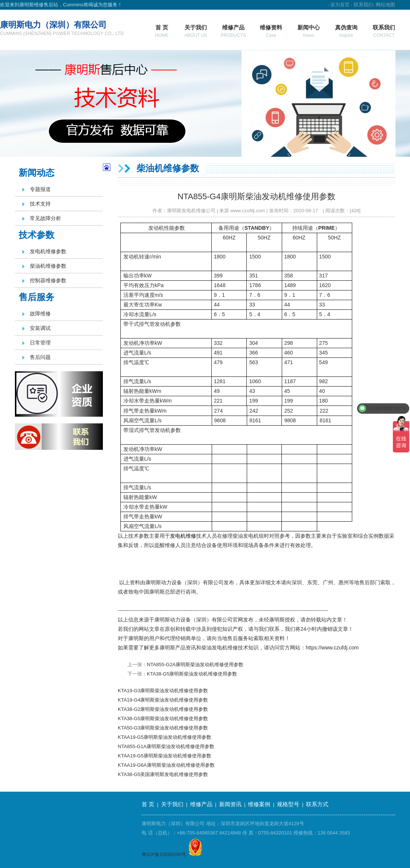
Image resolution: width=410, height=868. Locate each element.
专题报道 (40, 189)
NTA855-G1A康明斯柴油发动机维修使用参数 (166, 746)
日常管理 (40, 343)
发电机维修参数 (48, 251)
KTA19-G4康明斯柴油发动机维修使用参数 (163, 700)
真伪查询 (346, 31)
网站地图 (385, 5)
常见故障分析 (45, 218)
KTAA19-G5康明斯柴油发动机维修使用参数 (165, 737)
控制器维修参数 (48, 280)
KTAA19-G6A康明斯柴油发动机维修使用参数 (166, 765)
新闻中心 (309, 31)
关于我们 (195, 31)
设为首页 (340, 5)
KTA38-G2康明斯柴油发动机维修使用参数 (163, 709)
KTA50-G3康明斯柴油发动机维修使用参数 (163, 728)
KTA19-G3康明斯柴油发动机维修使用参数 (163, 691)
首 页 (162, 31)
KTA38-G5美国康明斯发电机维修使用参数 (163, 774)
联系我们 (363, 5)
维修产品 (233, 31)
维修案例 (259, 804)
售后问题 (40, 357)
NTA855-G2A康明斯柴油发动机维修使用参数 (195, 664)
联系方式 (317, 804)
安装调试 (40, 328)
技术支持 (40, 204)
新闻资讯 (230, 804)
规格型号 (288, 804)
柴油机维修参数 (48, 266)
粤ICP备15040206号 (164, 854)
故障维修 (40, 314)
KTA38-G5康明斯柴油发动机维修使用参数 (192, 674)
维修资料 (271, 31)
